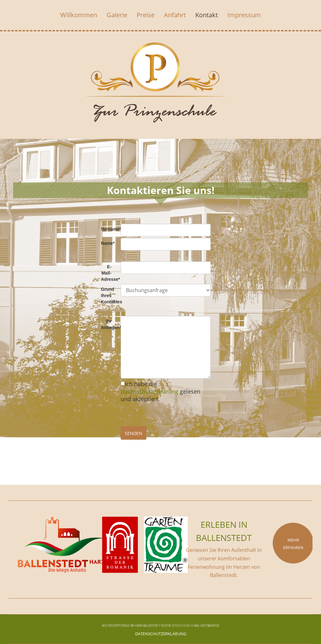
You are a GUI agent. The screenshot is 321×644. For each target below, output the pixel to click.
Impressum (244, 15)
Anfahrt (175, 15)
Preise (146, 15)
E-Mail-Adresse (108, 273)
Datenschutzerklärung (150, 391)
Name (108, 243)
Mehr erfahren (293, 543)
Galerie (117, 15)
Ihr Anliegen (108, 324)
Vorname (108, 229)
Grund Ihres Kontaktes (108, 296)
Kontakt (207, 15)
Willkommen (79, 15)
